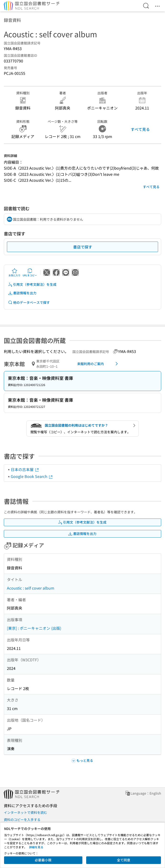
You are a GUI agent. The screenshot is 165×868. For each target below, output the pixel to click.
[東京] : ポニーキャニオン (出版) (34, 628)
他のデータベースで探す (29, 303)
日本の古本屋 (25, 469)
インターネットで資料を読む (25, 812)
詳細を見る (36, 847)
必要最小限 (43, 860)
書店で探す (83, 247)
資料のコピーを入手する (22, 820)
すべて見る (140, 129)
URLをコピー (30, 272)
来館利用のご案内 (98, 364)
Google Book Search (32, 476)
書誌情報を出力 (22, 293)
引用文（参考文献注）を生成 (32, 284)
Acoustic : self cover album (31, 588)
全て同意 (124, 860)
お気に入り (15, 272)
